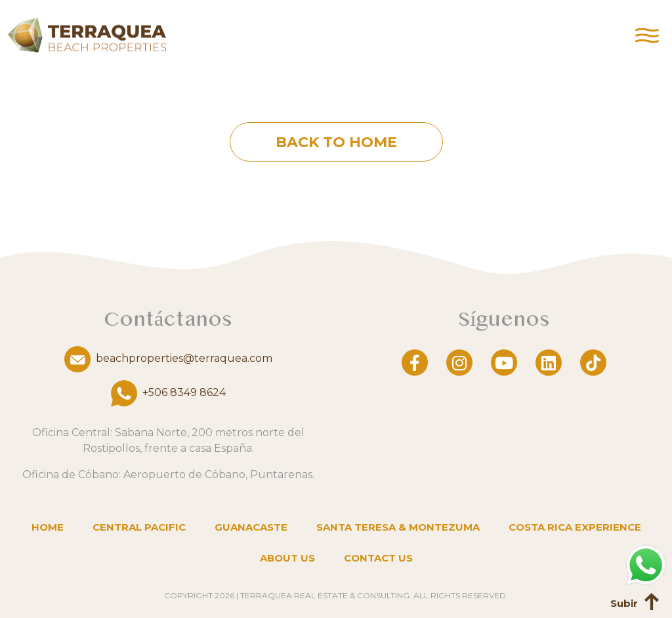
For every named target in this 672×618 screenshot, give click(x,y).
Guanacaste (251, 527)
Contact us (378, 558)
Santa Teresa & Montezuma (398, 527)
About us (287, 558)
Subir (624, 603)
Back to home (336, 142)
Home (48, 527)
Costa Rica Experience (575, 527)
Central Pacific (139, 527)
